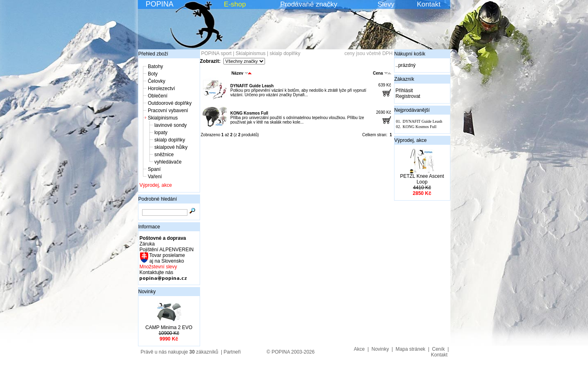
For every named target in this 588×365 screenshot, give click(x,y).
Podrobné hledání (158, 199)
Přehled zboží (153, 54)
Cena (382, 73)
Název (242, 73)
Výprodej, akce (156, 185)
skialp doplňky (170, 140)
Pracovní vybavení (168, 111)
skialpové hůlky (171, 147)
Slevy (386, 4)
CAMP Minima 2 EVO (169, 327)
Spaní (154, 169)
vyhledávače (168, 162)
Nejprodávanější (412, 110)
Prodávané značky (309, 4)
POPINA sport (217, 53)
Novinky (147, 292)
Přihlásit (404, 91)
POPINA (160, 4)
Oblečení (158, 96)
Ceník (438, 349)
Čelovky (157, 81)
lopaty (161, 133)
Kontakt (429, 4)
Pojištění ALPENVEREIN (167, 250)
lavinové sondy (170, 125)
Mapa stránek (411, 349)
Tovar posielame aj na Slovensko (167, 258)
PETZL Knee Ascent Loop (422, 179)
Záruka (147, 244)
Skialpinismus (163, 118)
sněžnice (164, 155)
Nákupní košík (410, 54)
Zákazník (404, 79)
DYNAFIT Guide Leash (252, 86)
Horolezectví (161, 88)
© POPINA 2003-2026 (291, 352)
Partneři (232, 352)
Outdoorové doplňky (170, 103)
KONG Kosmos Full (249, 113)
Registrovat (408, 96)
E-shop (235, 4)
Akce (360, 349)
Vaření (155, 177)
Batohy (155, 66)
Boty (153, 74)
